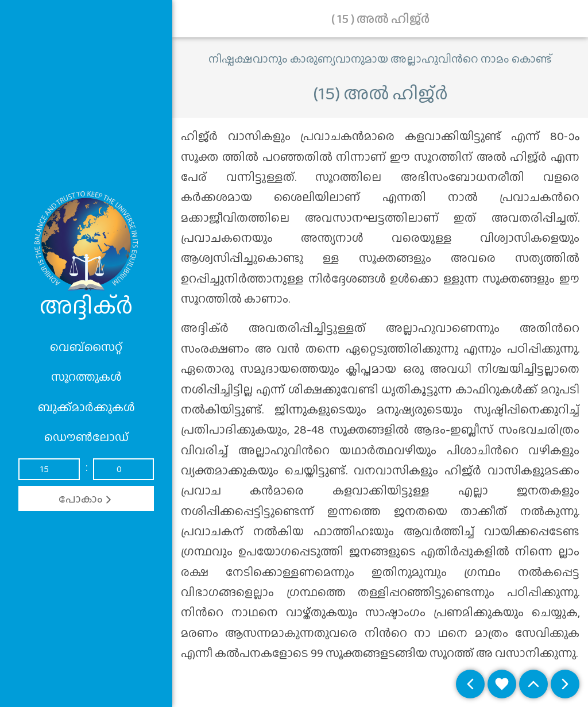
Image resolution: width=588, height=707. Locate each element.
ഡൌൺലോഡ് (86, 437)
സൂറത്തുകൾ (86, 377)
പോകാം (86, 499)
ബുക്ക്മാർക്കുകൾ (86, 407)
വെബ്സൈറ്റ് (86, 347)
